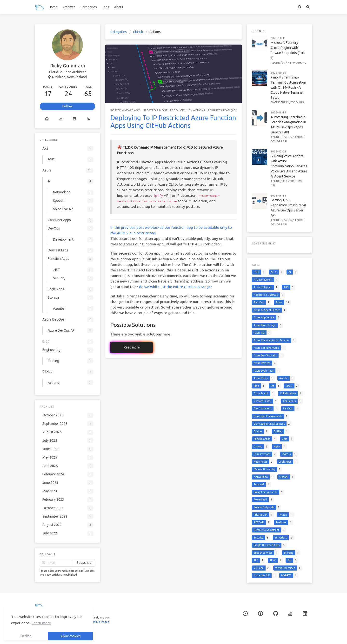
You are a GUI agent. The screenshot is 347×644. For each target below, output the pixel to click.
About (119, 7)
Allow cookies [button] (71, 636)
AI (284, 62)
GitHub (138, 32)
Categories (89, 7)
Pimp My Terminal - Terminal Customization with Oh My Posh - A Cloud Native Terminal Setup (288, 87)
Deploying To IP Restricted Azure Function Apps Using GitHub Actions (173, 122)
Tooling (298, 102)
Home (53, 7)
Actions (199, 110)
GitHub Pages (99, 622)
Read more (132, 347)
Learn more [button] (41, 623)
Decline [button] (26, 636)
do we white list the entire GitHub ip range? (176, 287)
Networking (297, 62)
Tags (106, 7)
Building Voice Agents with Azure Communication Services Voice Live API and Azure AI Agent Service (289, 166)
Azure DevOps (281, 137)
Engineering (280, 102)
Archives (69, 7)
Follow (67, 106)
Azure (275, 62)
